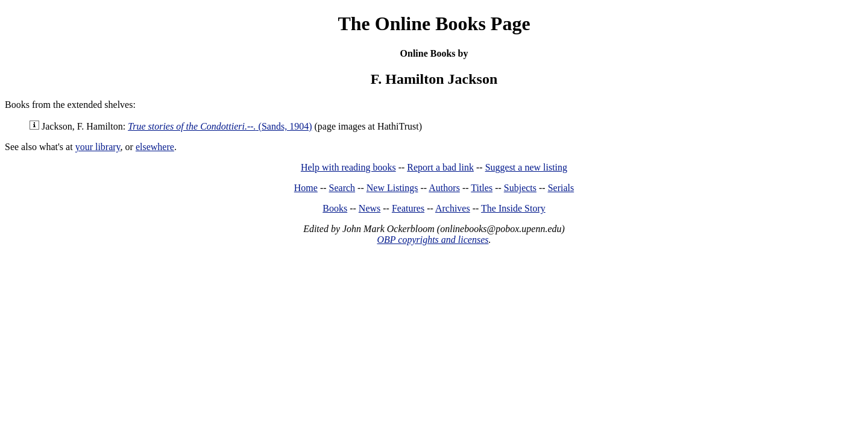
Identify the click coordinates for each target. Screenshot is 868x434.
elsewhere (155, 147)
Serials (561, 188)
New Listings (392, 188)
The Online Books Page (434, 24)
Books (335, 208)
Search (342, 188)
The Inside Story (513, 208)
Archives (453, 208)
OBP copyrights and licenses (432, 240)
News (370, 208)
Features (408, 208)
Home (306, 188)
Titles (482, 188)
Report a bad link (440, 167)
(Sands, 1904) (220, 126)
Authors (444, 188)
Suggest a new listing (526, 167)
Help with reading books (348, 167)
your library (98, 147)
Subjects (520, 188)
